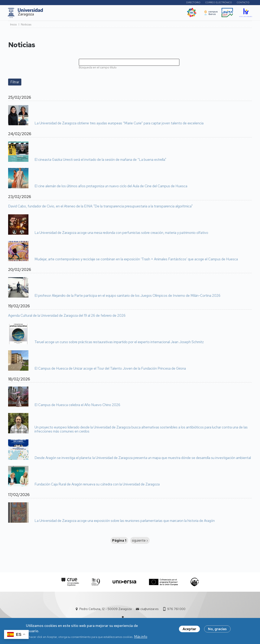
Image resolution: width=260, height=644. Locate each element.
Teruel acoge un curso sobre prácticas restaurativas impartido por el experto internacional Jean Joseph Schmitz (119, 343)
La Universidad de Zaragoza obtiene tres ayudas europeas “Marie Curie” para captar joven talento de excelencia (119, 125)
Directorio (193, 3)
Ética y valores (170, 14)
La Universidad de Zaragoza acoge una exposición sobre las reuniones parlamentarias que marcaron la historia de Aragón (125, 522)
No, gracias (217, 630)
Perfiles (172, 3)
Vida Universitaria (139, 14)
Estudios (72, 14)
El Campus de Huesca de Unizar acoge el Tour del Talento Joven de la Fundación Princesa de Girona (110, 370)
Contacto (243, 3)
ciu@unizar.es (149, 610)
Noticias (26, 26)
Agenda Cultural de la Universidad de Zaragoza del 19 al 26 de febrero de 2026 (67, 317)
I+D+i (88, 14)
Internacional (108, 14)
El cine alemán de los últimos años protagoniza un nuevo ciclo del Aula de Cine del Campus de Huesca (111, 187)
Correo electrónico (219, 3)
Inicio (14, 26)
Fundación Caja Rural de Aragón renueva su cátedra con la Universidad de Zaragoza (97, 486)
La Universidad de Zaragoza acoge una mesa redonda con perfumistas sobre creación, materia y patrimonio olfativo (121, 234)
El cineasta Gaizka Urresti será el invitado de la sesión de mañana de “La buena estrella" (100, 161)
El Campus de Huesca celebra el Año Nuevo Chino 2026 (77, 406)
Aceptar (189, 630)
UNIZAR (53, 14)
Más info (141, 637)
